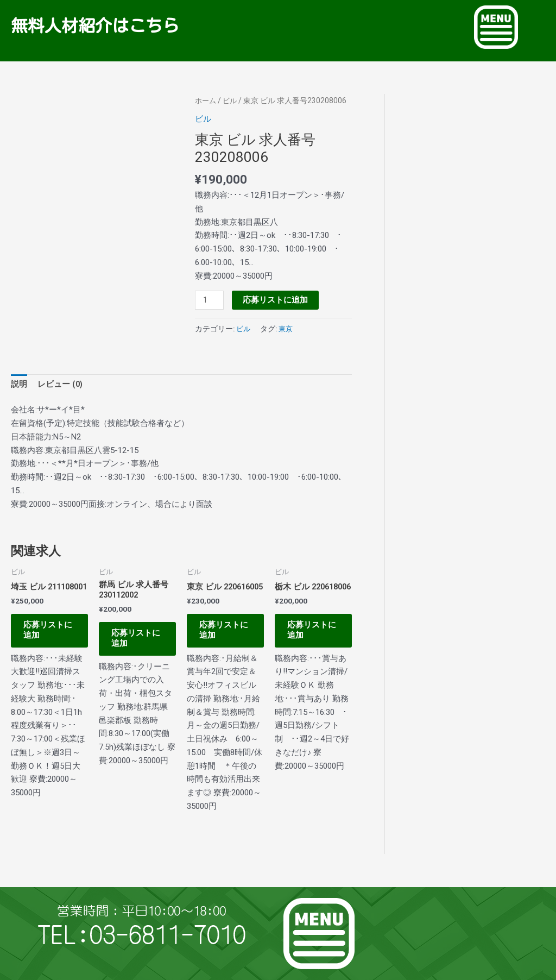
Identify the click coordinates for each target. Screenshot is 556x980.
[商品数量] (210, 300)
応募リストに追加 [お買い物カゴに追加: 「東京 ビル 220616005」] (223, 642)
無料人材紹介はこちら (106, 25)
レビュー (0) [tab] (61, 385)
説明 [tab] (19, 385)
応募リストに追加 (276, 299)
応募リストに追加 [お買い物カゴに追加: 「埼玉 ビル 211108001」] (48, 642)
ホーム (206, 100)
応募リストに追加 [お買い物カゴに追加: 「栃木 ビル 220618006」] (311, 642)
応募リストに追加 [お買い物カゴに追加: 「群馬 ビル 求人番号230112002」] (135, 642)
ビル (232, 100)
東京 (287, 329)
